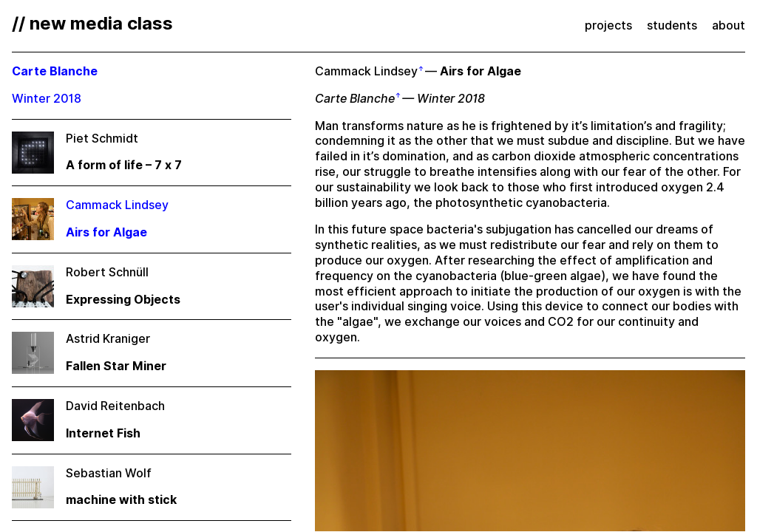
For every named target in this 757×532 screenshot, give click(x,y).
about (729, 25)
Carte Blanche (355, 99)
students (672, 25)
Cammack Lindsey (366, 71)
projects (608, 25)
